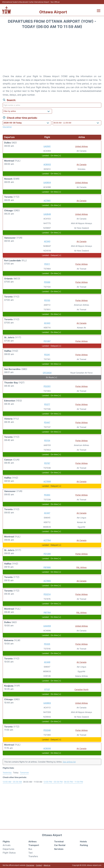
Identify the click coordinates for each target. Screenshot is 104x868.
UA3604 (47, 183)
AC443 (47, 323)
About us (47, 865)
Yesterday (7, 772)
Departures (8, 849)
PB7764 (47, 612)
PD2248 (47, 730)
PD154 (47, 441)
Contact (39, 865)
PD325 (47, 644)
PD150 (47, 300)
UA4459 (47, 626)
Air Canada (82, 164)
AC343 (47, 241)
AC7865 (47, 581)
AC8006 (47, 748)
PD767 (47, 463)
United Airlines (81, 146)
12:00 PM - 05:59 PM (53, 782)
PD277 (47, 404)
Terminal (59, 841)
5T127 (47, 689)
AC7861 (47, 201)
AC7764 (47, 540)
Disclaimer (30, 865)
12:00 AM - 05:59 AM (12, 782)
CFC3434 (47, 373)
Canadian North (81, 689)
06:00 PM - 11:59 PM (73, 782)
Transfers (33, 856)
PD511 (47, 264)
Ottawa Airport (53, 12)
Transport (34, 845)
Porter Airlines (82, 264)
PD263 (47, 495)
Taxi (31, 853)
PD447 (47, 422)
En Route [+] (52, 377)
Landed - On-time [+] (51, 155)
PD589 (47, 282)
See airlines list (69, 762)
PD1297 (47, 341)
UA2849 (47, 214)
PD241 (47, 355)
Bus (30, 849)
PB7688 (47, 567)
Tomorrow (24, 772)
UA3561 (47, 146)
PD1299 (47, 554)
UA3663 (47, 703)
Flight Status (9, 853)
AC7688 (47, 481)
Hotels (83, 841)
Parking (84, 845)
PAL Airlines (81, 567)
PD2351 (47, 386)
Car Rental (60, 845)
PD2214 (47, 594)
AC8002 (47, 164)
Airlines (32, 841)
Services (59, 849)
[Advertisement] (52, 53)
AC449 (47, 662)
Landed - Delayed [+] (52, 255)
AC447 (47, 513)
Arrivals (7, 845)
